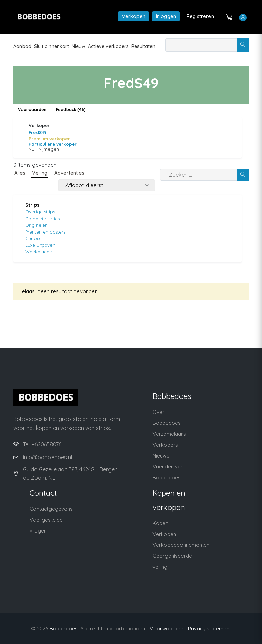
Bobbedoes (64, 628)
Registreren (200, 16)
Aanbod (22, 46)
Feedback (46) (71, 110)
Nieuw (78, 46)
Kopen (160, 523)
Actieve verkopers (108, 46)
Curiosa (33, 238)
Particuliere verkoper (53, 144)
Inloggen (166, 16)
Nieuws (161, 456)
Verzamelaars (169, 434)
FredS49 (38, 132)
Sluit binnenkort (52, 46)
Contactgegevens (51, 509)
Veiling (40, 173)
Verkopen (134, 16)
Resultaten (143, 46)
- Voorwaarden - (166, 628)
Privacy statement (209, 628)
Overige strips (40, 212)
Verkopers (165, 445)
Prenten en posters (45, 232)
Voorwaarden (32, 110)
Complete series (42, 219)
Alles (20, 173)
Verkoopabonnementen (181, 545)
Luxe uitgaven (40, 245)
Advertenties (69, 173)
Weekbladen (39, 252)
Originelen (37, 225)
